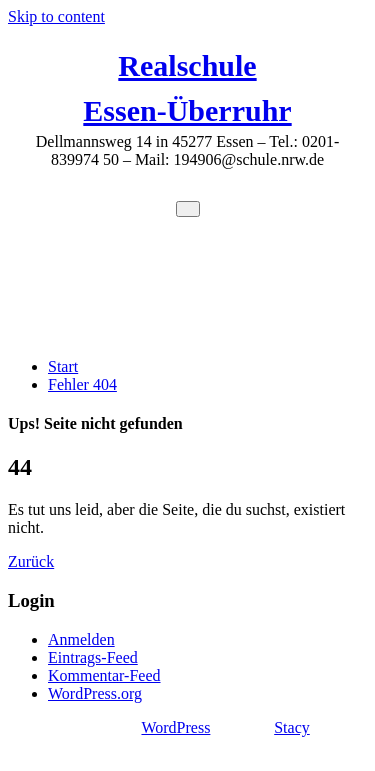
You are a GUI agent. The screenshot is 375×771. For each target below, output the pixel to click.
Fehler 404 (82, 384)
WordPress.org (95, 693)
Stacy (292, 727)
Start (63, 366)
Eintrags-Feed (93, 657)
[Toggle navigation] (188, 209)
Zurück (31, 561)
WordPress (175, 727)
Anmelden (81, 639)
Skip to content (56, 16)
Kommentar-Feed (104, 675)
